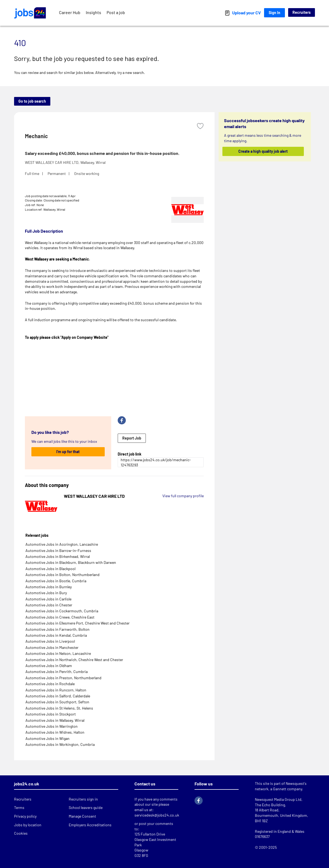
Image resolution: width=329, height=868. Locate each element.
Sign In (274, 13)
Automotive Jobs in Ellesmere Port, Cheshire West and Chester (78, 623)
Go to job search (32, 101)
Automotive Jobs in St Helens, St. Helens (59, 708)
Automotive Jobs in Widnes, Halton (55, 732)
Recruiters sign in (83, 799)
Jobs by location (28, 825)
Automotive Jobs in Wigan (47, 738)
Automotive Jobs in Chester (49, 605)
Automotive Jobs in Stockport (51, 714)
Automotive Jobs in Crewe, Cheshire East (60, 617)
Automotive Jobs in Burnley (49, 587)
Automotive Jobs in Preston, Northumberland (63, 678)
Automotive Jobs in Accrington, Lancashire (62, 544)
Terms (19, 807)
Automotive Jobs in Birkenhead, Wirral (58, 556)
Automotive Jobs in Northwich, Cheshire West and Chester (74, 660)
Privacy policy (25, 816)
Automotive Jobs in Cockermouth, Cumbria (62, 611)
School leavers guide (86, 807)
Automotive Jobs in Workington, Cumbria (60, 744)
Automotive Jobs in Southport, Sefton (57, 702)
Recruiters (302, 12)
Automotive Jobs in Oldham (49, 666)
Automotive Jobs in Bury (46, 593)
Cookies (21, 833)
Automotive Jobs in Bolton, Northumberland (62, 575)
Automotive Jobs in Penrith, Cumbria (57, 672)
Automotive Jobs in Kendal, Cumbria (56, 635)
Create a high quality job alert (263, 151)
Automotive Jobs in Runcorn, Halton (56, 690)
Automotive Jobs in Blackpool (50, 569)
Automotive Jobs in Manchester (52, 647)
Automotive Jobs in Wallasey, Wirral (55, 720)
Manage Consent (82, 816)
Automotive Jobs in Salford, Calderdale (58, 696)
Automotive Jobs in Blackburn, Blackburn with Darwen (71, 562)
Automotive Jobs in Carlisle (48, 599)
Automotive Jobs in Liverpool (50, 641)
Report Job (132, 438)
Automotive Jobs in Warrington (52, 726)
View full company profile (183, 496)
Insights (93, 12)
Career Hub (70, 12)
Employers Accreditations (90, 825)
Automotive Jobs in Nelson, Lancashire (58, 653)
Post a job (116, 12)
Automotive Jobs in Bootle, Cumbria (56, 581)
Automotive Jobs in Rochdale (50, 684)
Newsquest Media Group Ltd (278, 799)
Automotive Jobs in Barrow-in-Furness (58, 550)
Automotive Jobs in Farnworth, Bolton (57, 629)
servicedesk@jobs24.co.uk (157, 815)
